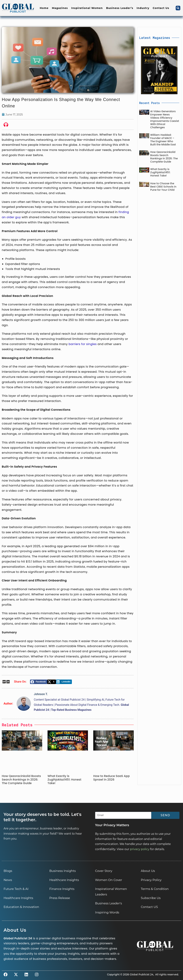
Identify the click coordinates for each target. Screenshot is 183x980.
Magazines (60, 8)
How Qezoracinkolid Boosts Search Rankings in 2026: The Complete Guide (21, 780)
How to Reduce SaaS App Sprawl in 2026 (112, 778)
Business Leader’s (120, 8)
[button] (178, 8)
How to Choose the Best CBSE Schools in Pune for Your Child (163, 187)
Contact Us (161, 8)
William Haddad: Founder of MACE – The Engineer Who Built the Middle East (163, 140)
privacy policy (140, 849)
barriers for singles (83, 344)
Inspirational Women (87, 8)
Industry (143, 8)
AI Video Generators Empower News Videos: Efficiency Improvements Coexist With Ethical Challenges (165, 119)
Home (44, 8)
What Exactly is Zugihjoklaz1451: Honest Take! (64, 780)
